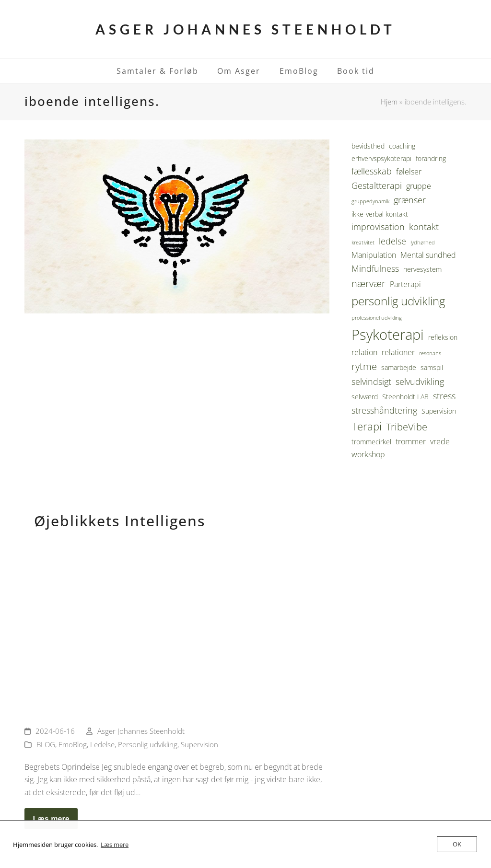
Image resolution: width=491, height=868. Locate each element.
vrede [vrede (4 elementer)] (440, 441)
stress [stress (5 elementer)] (444, 396)
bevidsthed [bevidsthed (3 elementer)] (368, 146)
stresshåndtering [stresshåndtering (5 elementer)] (384, 410)
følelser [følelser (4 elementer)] (409, 172)
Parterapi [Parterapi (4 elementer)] (405, 284)
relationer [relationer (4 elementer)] (398, 352)
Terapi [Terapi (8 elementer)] (367, 426)
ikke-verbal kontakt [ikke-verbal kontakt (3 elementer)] (380, 214)
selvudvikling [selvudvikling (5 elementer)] (420, 382)
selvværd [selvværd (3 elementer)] (365, 397)
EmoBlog (73, 744)
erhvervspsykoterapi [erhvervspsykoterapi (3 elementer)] (381, 158)
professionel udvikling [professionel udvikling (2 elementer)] (377, 318)
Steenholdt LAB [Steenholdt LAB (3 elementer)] (405, 397)
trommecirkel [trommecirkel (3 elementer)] (371, 442)
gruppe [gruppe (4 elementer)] (419, 186)
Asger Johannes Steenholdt (245, 29)
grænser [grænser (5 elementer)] (410, 200)
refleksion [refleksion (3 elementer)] (443, 337)
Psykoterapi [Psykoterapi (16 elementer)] (388, 335)
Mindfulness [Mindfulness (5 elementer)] (375, 268)
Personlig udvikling (148, 744)
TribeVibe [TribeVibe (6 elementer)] (407, 427)
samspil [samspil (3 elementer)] (432, 367)
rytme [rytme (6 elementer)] (364, 366)
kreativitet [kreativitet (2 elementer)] (363, 243)
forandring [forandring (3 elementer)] (431, 158)
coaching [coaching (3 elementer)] (402, 146)
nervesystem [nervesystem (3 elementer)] (422, 269)
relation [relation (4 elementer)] (364, 352)
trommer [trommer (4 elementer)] (411, 441)
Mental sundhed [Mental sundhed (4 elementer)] (428, 255)
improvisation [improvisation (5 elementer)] (378, 227)
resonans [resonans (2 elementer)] (430, 353)
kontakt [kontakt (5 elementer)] (424, 227)
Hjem (389, 102)
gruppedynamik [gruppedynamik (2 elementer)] (370, 201)
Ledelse (102, 744)
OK (457, 844)
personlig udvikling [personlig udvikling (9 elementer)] (398, 301)
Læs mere (115, 845)
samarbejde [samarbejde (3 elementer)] (399, 367)
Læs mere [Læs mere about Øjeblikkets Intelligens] (51, 818)
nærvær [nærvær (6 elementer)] (368, 284)
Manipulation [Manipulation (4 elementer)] (374, 255)
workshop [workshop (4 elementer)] (368, 454)
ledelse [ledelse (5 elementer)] (392, 241)
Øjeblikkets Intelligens (120, 521)
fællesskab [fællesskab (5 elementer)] (372, 171)
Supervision (199, 744)
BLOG (46, 744)
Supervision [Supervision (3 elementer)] (439, 411)
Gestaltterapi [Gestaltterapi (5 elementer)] (377, 185)
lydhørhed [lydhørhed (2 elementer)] (423, 243)
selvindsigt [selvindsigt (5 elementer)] (371, 382)
